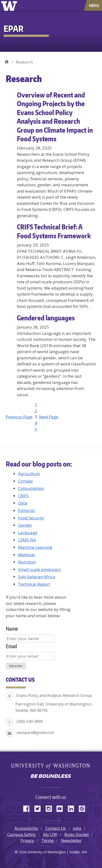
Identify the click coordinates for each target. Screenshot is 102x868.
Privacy (27, 840)
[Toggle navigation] (95, 5)
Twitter (39, 808)
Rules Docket (77, 834)
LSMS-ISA (27, 540)
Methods (27, 555)
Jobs (77, 828)
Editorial (26, 510)
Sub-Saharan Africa (37, 577)
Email (11, 646)
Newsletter (71, 840)
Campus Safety (22, 834)
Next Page (49, 417)
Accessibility (26, 828)
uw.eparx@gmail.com (35, 732)
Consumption (31, 488)
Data (23, 503)
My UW (50, 834)
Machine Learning (35, 547)
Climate (25, 481)
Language (28, 533)
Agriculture (29, 474)
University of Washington (10, 5)
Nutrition (27, 562)
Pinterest (84, 808)
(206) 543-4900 (30, 721)
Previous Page (19, 417)
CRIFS (23, 496)
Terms (48, 840)
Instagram (50, 808)
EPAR (7, 60)
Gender (25, 525)
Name (12, 629)
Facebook (28, 808)
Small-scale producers (39, 569)
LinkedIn (73, 808)
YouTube (61, 808)
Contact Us (56, 828)
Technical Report (34, 584)
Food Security (31, 518)
